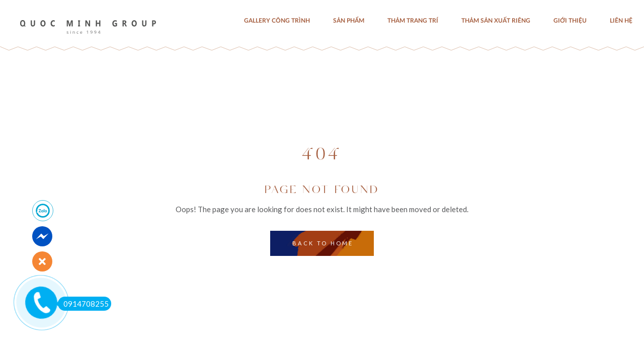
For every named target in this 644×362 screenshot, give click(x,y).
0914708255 (83, 304)
